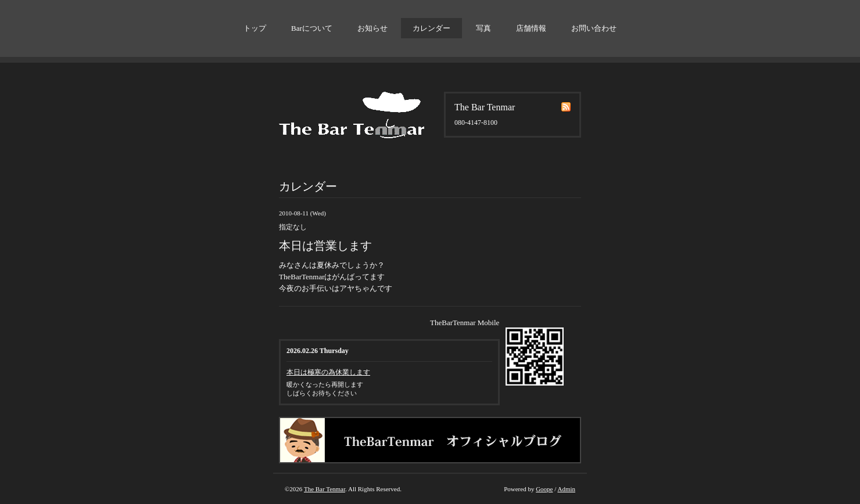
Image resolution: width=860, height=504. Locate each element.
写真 (483, 28)
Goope (544, 489)
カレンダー (431, 28)
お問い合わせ (594, 28)
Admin (566, 489)
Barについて (312, 28)
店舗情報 (531, 28)
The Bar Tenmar (325, 489)
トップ (255, 28)
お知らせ (372, 28)
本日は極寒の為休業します (328, 372)
